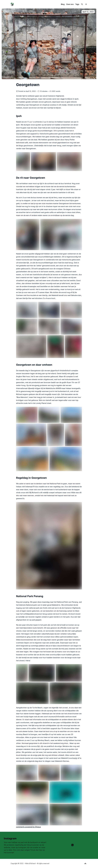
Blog (63, 4)
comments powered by (28, 827)
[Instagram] (72, 845)
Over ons (70, 4)
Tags (77, 4)
